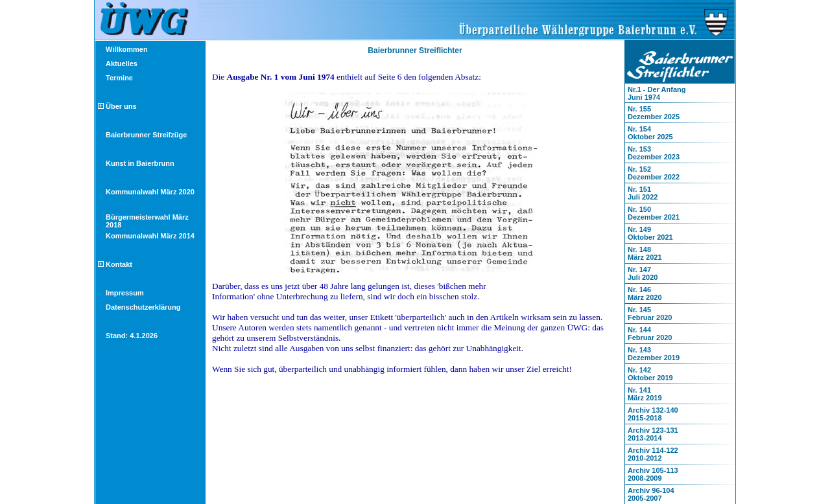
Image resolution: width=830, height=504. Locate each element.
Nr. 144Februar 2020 (650, 334)
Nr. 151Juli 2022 (643, 193)
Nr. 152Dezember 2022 (654, 173)
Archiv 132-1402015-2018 (653, 414)
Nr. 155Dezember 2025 (654, 113)
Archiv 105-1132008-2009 (653, 474)
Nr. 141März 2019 (645, 394)
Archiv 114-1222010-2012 (653, 454)
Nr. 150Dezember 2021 (654, 213)
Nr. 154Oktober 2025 (650, 133)
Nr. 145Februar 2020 (650, 314)
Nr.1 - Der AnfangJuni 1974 (657, 93)
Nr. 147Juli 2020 (643, 273)
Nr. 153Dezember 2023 (654, 153)
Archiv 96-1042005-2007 (651, 494)
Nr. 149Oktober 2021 (650, 233)
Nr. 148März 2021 (645, 253)
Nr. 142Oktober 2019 (650, 374)
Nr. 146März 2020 (645, 293)
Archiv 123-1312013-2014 (653, 434)
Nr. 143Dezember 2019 (654, 354)
